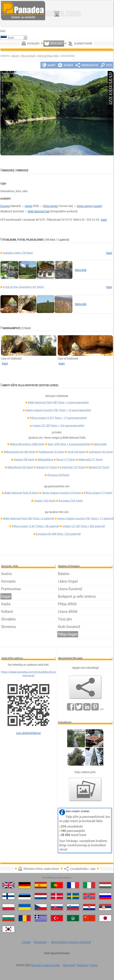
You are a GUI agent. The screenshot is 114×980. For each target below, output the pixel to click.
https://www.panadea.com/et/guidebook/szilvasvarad (28, 674)
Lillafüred (73, 467)
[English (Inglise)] (8, 885)
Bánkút (47, 467)
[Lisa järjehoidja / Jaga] (85, 687)
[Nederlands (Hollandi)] (41, 896)
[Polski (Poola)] (8, 907)
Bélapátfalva (45, 459)
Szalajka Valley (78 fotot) (18, 253)
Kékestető (91, 459)
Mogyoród (69, 965)
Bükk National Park (48, 56)
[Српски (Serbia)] (105, 907)
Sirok (76, 452)
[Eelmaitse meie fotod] (85, 789)
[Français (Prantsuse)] (73, 885)
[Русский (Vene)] (105, 896)
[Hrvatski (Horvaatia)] (89, 907)
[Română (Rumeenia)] (25, 918)
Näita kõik (81, 270)
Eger (69, 444)
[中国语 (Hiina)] (89, 918)
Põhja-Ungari (28, 56)
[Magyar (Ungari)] (105, 885)
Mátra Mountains (27, 444)
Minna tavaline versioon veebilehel (71, 942)
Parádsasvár (51, 452)
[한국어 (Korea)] (8, 929)
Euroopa (5, 206)
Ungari (15, 56)
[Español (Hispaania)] (41, 885)
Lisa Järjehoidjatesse (28, 733)
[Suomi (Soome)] (8, 896)
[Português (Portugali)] (57, 885)
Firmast (26, 942)
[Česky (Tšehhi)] (41, 907)
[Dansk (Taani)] (57, 896)
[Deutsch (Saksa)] (25, 885)
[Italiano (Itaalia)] (89, 885)
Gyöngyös (101, 452)
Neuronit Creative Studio (46, 965)
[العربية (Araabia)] (73, 918)
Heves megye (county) (90, 206)
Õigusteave (40, 942)
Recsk (66, 459)
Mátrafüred (20, 467)
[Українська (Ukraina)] (25, 907)
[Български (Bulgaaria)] (8, 918)
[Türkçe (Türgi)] (57, 918)
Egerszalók (100, 444)
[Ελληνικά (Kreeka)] (41, 918)
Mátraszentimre (20, 452)
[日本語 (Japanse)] (105, 918)
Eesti (11, 38)
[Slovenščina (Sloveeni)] (73, 907)
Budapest (82, 965)
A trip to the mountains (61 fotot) (23, 287)
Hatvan (24, 459)
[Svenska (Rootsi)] (73, 896)
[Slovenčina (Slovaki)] (57, 907)
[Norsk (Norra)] (89, 896)
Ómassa (58, 475)
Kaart (104, 220)
